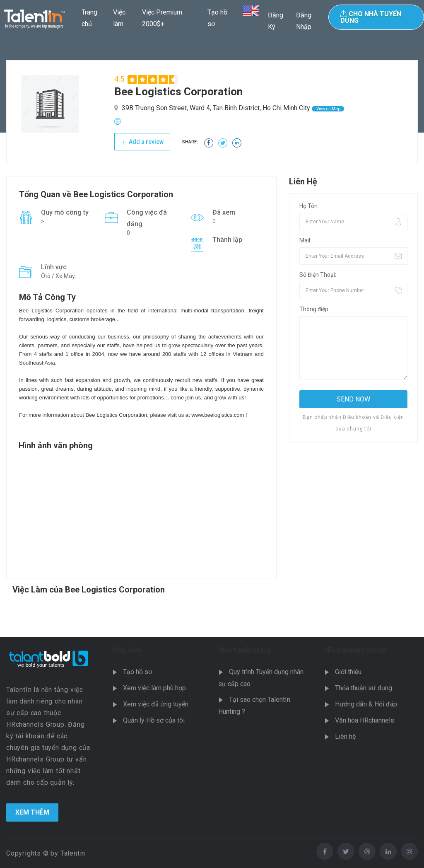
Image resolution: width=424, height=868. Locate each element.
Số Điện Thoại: (318, 275)
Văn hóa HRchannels (365, 720)
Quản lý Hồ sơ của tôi (154, 720)
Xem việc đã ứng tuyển (156, 704)
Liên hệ (345, 736)
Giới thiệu (348, 672)
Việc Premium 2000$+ (162, 18)
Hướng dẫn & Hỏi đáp (366, 704)
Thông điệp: (314, 309)
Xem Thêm (32, 812)
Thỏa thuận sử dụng (364, 688)
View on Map (328, 109)
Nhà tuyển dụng (244, 650)
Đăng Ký (276, 21)
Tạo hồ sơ (217, 18)
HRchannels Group (355, 650)
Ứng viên (127, 650)
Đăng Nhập (304, 21)
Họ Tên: (309, 206)
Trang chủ (89, 18)
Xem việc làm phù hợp (154, 688)
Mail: (305, 240)
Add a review (142, 142)
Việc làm (119, 18)
